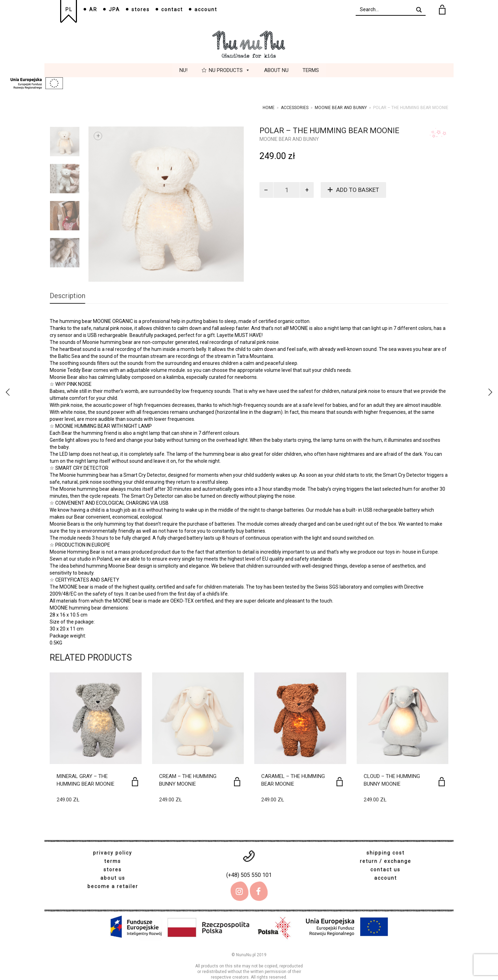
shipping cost (386, 853)
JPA (114, 9)
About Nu (276, 70)
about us (113, 878)
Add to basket (358, 190)
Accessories (295, 108)
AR (93, 9)
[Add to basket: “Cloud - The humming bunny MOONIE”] (442, 782)
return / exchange (386, 861)
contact (172, 9)
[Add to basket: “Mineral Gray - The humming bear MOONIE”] (135, 782)
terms (113, 861)
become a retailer (113, 886)
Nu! (183, 70)
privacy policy (113, 853)
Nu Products (229, 70)
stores (141, 9)
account (206, 9)
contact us (385, 870)
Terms (311, 70)
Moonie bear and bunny (341, 108)
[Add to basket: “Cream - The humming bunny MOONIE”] (237, 782)
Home (269, 108)
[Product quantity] (287, 190)
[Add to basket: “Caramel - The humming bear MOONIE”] (340, 782)
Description (67, 296)
